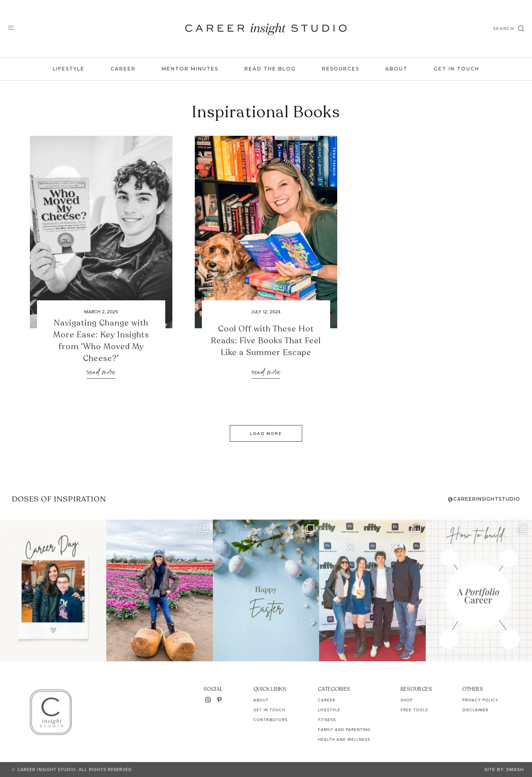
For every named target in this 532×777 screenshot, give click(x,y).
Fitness (327, 720)
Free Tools (414, 710)
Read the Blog (270, 69)
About (396, 69)
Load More (266, 433)
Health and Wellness (344, 739)
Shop (407, 700)
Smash (515, 770)
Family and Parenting (344, 730)
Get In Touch (456, 69)
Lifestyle (69, 69)
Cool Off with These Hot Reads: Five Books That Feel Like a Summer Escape (266, 341)
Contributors (271, 720)
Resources (341, 69)
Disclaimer (475, 710)
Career (123, 69)
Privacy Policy (480, 700)
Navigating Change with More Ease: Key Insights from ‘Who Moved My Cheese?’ (101, 341)
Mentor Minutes (190, 69)
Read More (101, 373)
